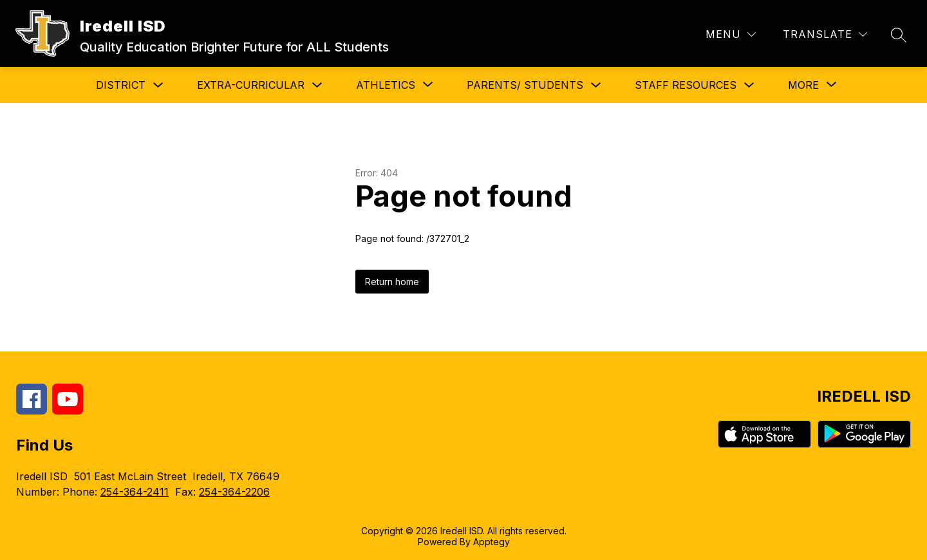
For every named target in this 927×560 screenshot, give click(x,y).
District (121, 85)
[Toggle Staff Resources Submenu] (749, 85)
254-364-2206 (234, 492)
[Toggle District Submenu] (158, 85)
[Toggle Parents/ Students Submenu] (596, 85)
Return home (392, 282)
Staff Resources (686, 85)
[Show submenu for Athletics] (386, 85)
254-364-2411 (135, 492)
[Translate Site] (825, 34)
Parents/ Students (525, 85)
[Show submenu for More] (803, 85)
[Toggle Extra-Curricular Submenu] (317, 85)
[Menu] (731, 34)
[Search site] (899, 35)
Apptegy (492, 542)
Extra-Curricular (251, 85)
